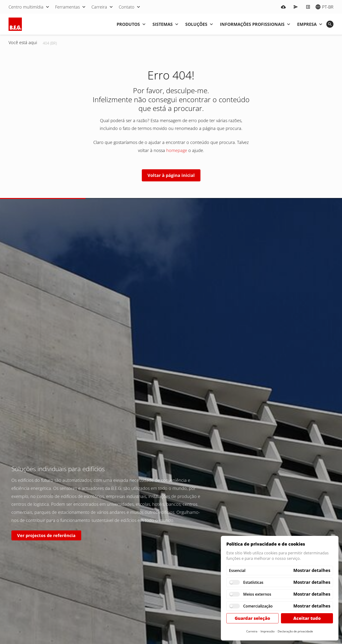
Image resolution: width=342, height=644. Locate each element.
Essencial (237, 570)
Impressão (268, 631)
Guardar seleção (252, 618)
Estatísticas (253, 582)
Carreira (252, 631)
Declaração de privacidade (295, 631)
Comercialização (258, 606)
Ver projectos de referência (46, 535)
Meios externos (257, 594)
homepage (177, 150)
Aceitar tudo (307, 618)
